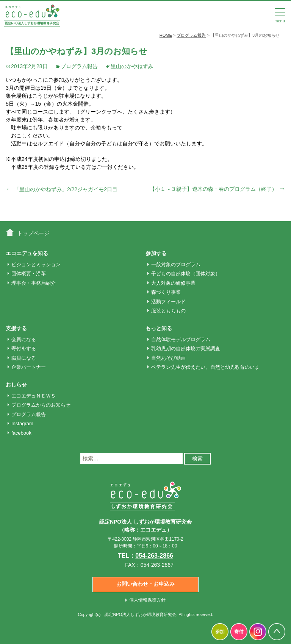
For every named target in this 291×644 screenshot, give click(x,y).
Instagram (22, 423)
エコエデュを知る (27, 253)
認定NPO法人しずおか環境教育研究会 (140, 614)
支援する (16, 328)
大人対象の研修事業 (173, 283)
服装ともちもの (168, 311)
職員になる (24, 358)
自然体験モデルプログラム (181, 339)
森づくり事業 (166, 292)
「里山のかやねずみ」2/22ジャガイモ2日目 (62, 189)
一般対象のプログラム (176, 264)
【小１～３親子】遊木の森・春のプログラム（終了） (217, 189)
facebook (21, 433)
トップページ (33, 233)
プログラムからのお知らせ (41, 405)
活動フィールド (168, 302)
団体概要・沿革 (29, 274)
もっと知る (159, 328)
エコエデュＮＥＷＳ (34, 396)
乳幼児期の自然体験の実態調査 (186, 349)
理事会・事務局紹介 (34, 283)
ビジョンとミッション (36, 264)
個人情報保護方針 (147, 600)
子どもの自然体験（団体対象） (186, 274)
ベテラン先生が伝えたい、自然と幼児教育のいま (205, 367)
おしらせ (16, 385)
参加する (156, 253)
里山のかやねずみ (132, 66)
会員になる (24, 339)
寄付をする (24, 349)
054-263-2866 (154, 556)
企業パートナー (29, 367)
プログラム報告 (79, 66)
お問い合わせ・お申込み (145, 584)
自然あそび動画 (168, 358)
